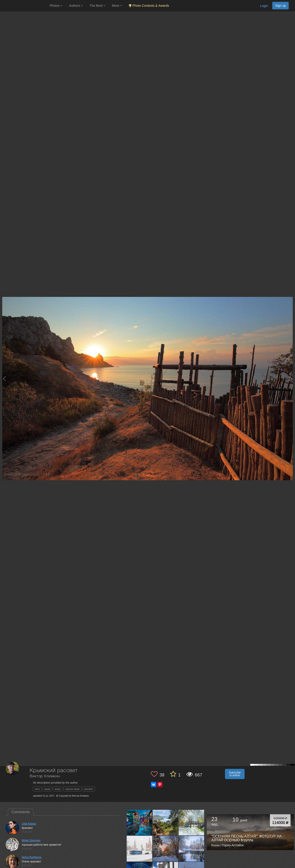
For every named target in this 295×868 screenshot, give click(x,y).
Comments (21, 812)
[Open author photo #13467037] (191, 849)
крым (47, 789)
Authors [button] (76, 6)
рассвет (89, 789)
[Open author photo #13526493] (140, 849)
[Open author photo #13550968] (166, 823)
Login (264, 6)
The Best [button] (97, 6)
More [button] (117, 6)
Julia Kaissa (29, 824)
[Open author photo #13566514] (140, 823)
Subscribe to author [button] (235, 774)
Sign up (280, 6)
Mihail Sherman (31, 840)
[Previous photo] (4, 378)
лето (37, 789)
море (58, 789)
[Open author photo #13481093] (166, 849)
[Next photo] (291, 378)
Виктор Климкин (45, 776)
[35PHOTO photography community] (24, 6)
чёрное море (72, 789)
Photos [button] (56, 6)
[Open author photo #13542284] (191, 823)
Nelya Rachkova (31, 857)
